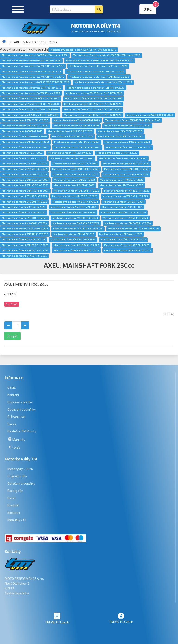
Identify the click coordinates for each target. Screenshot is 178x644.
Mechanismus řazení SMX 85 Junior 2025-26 (133, 229)
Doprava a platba (20, 402)
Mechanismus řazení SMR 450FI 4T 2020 (127, 126)
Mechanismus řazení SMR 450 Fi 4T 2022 (76, 169)
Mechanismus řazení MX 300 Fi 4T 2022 (75, 174)
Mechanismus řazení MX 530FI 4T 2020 (76, 126)
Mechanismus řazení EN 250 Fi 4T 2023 (76, 191)
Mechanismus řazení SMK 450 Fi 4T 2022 (126, 164)
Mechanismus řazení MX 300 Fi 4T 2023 (125, 196)
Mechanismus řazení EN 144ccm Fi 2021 (77, 142)
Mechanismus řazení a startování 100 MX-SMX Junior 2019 (100, 61)
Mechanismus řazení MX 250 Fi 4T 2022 (24, 164)
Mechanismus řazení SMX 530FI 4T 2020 (25, 120)
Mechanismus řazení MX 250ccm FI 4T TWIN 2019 (30, 115)
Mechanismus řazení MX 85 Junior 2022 (127, 142)
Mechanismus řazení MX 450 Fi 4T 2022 (75, 164)
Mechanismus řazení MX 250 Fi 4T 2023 (75, 196)
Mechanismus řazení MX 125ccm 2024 (24, 207)
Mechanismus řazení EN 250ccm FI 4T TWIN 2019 (30, 109)
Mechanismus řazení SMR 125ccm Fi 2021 (25, 142)
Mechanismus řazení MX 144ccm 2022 (72, 158)
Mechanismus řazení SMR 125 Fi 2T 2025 (25, 234)
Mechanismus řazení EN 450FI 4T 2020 (70, 131)
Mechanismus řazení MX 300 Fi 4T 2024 (75, 218)
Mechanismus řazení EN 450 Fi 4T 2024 (125, 218)
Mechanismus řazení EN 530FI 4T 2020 (120, 131)
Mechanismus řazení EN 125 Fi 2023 (74, 180)
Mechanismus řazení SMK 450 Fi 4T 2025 (25, 250)
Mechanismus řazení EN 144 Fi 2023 (74, 185)
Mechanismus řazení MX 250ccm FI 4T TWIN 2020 (93, 104)
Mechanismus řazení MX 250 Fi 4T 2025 (123, 239)
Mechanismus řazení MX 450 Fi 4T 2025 (76, 250)
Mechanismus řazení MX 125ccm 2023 (122, 180)
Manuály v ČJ (17, 520)
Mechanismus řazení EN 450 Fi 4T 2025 (24, 256)
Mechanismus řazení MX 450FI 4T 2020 (24, 136)
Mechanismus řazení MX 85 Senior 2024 (25, 229)
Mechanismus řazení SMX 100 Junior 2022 (123, 158)
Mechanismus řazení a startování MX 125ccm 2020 (98, 66)
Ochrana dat (16, 417)
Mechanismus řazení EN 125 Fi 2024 (123, 202)
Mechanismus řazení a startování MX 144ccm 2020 (31, 93)
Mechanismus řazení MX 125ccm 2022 (70, 153)
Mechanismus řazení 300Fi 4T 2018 (73, 136)
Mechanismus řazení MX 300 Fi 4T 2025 (127, 245)
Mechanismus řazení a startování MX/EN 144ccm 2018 (33, 77)
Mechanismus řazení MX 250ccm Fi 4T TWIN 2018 (94, 93)
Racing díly (15, 491)
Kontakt (13, 395)
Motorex (14, 513)
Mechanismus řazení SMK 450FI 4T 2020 (150, 115)
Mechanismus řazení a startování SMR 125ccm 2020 (99, 77)
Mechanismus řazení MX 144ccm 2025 (24, 239)
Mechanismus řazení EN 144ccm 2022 (23, 158)
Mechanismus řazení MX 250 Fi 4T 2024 (123, 212)
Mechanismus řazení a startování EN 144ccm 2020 (95, 88)
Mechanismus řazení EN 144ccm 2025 (121, 234)
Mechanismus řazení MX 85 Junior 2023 (126, 174)
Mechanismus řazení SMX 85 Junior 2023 (25, 180)
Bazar (12, 498)
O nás (12, 387)
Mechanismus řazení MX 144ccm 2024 (24, 212)
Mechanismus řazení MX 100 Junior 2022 (77, 147)
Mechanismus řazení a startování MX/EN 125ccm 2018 (33, 66)
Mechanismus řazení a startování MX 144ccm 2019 (94, 98)
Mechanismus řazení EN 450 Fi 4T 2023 (24, 196)
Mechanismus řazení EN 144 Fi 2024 (122, 207)
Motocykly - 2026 (20, 469)
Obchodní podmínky (22, 409)
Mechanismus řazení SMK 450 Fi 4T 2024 (128, 223)
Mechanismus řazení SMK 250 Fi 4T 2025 (25, 245)
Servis (12, 424)
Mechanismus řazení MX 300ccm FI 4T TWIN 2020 (93, 115)
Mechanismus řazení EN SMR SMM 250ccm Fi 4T (133, 120)
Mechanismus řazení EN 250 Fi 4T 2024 (73, 212)
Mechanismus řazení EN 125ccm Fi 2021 (121, 136)
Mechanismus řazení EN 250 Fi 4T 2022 (127, 169)
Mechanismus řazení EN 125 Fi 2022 (22, 153)
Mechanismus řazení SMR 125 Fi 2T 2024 (74, 207)
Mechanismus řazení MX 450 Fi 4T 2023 (127, 191)
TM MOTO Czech (57, 618)
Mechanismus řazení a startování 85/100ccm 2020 (31, 61)
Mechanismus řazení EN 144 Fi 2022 (117, 153)
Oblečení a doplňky (21, 483)
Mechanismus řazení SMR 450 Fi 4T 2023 (25, 191)
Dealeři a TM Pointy (22, 431)
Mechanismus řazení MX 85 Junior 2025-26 (78, 229)
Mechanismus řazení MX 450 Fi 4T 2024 (24, 223)
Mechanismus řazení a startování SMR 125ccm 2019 (32, 88)
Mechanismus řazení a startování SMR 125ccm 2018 (32, 71)
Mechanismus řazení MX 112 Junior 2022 (129, 147)
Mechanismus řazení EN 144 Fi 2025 (74, 234)
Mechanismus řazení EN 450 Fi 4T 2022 (24, 169)
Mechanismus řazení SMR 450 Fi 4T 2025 (127, 250)
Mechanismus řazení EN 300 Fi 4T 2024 (24, 218)
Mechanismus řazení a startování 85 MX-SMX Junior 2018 (35, 55)
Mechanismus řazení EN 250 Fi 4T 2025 (73, 239)
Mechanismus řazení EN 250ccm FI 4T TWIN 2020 (30, 104)
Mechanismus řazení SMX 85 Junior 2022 (25, 147)
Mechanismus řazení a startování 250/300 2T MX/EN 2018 (35, 82)
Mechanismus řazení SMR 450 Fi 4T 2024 (76, 223)
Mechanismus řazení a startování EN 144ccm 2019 (31, 98)
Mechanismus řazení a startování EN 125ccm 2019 (95, 71)
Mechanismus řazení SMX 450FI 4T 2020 (77, 120)
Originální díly (17, 476)
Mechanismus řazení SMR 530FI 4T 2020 (25, 126)
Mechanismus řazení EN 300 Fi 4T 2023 (24, 202)
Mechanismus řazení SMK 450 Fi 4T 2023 (25, 185)
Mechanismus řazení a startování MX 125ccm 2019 (103, 82)
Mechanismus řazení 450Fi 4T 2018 (22, 131)
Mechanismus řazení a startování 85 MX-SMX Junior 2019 (83, 50)
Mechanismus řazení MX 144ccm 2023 (121, 185)
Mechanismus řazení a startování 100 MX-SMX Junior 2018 (106, 55)
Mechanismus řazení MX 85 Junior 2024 (75, 202)
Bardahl (13, 505)
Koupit (12, 336)
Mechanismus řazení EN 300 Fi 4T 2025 (76, 245)
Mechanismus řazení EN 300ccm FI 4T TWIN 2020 (92, 109)
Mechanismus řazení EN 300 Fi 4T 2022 (24, 174)
